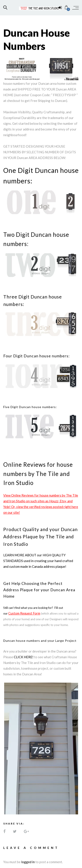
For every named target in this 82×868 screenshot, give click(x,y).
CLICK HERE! (24, 657)
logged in (28, 862)
